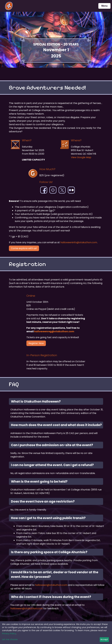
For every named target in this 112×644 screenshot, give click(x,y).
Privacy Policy (9, 634)
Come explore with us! (24, 248)
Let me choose (10, 639)
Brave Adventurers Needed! (47, 88)
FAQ (14, 384)
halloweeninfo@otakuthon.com (79, 242)
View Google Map (81, 157)
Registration (27, 264)
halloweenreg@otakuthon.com (54, 331)
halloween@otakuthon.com (51, 585)
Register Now (36, 343)
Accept (104, 639)
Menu (104, 6)
